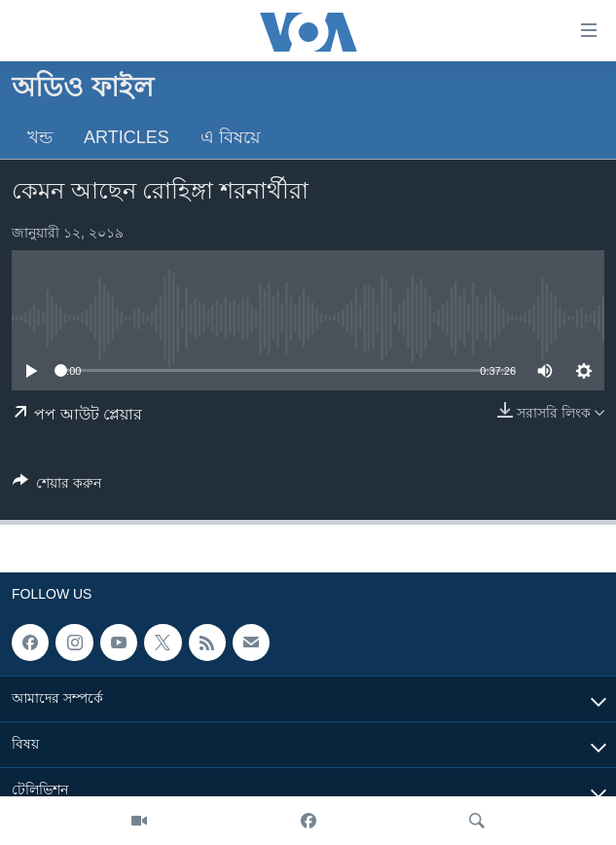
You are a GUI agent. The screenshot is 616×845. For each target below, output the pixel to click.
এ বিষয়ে (231, 137)
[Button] (57, 486)
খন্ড (40, 137)
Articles (127, 137)
